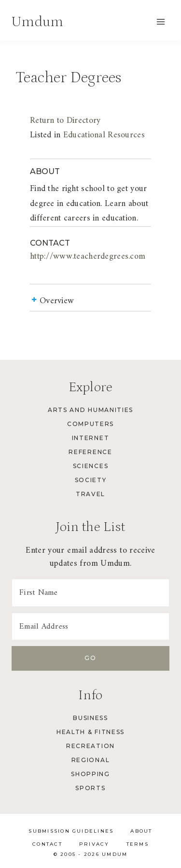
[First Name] (90, 593)
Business (90, 718)
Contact (47, 844)
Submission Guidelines (71, 831)
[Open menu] (160, 22)
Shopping (90, 774)
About (141, 831)
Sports (90, 788)
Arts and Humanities (90, 410)
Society (91, 480)
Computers (90, 424)
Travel (90, 494)
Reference (90, 452)
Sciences (90, 466)
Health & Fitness (90, 732)
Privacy (94, 844)
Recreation (90, 746)
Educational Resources (104, 135)
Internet (90, 438)
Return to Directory (65, 121)
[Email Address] (90, 627)
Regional (90, 760)
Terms (138, 844)
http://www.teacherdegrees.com (88, 257)
